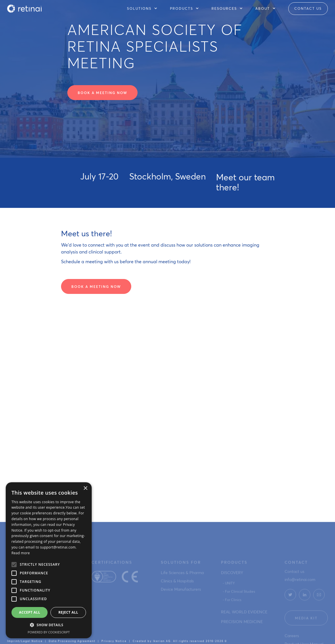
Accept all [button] (30, 612)
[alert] (49, 560)
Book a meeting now (102, 93)
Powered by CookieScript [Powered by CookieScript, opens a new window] (49, 632)
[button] (145, 9)
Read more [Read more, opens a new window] (21, 553)
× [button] (85, 488)
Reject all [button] (68, 612)
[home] (24, 9)
